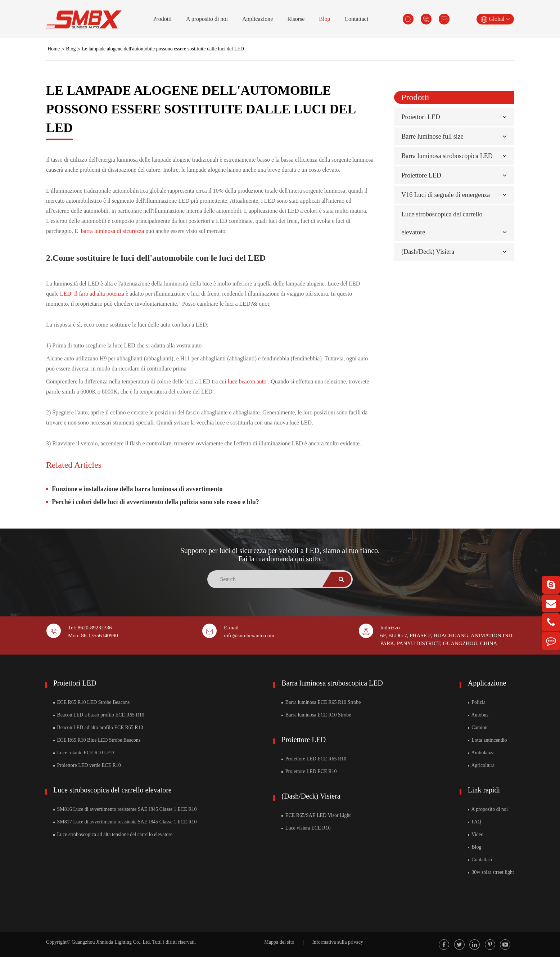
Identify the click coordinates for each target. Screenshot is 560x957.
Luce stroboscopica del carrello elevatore (112, 790)
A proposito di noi (207, 19)
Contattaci (356, 19)
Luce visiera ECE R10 (306, 828)
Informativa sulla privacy (338, 942)
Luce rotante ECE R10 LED (83, 753)
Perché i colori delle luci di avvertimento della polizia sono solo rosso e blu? (155, 502)
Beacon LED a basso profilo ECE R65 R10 (99, 715)
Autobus (478, 715)
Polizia (477, 702)
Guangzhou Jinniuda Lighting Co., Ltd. (111, 942)
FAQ (475, 822)
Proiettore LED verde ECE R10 (87, 765)
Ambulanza (481, 753)
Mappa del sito (279, 942)
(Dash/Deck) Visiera (428, 252)
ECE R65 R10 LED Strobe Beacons (91, 702)
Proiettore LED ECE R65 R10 (314, 759)
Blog (324, 19)
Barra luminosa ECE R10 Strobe (316, 715)
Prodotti (162, 19)
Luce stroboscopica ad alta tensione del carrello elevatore (113, 834)
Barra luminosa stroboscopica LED (447, 156)
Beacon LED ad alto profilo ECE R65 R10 (98, 727)
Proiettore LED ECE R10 (309, 771)
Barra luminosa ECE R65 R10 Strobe (321, 702)
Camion (478, 727)
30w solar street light (491, 872)
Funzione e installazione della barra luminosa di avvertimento (137, 489)
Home (54, 49)
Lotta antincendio (487, 740)
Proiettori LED (421, 117)
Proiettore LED (421, 175)
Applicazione (258, 19)
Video (476, 834)
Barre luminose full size (432, 136)
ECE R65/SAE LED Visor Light (316, 815)
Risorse (296, 19)
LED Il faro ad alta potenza (93, 294)
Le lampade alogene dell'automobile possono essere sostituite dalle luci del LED (163, 49)
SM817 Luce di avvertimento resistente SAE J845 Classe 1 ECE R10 (125, 822)
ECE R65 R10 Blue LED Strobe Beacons (97, 740)
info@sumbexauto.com (249, 635)
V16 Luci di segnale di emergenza (446, 195)
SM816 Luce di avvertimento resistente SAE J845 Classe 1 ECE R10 (125, 809)
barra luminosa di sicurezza (113, 231)
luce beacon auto (248, 381)
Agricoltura (481, 765)
